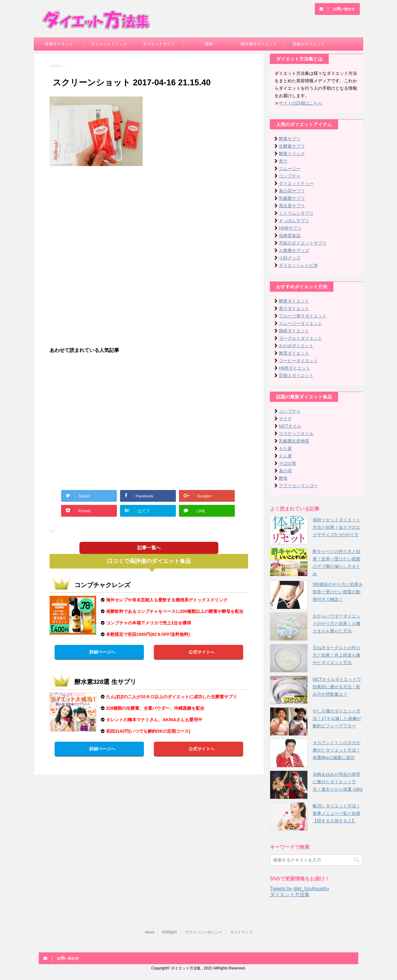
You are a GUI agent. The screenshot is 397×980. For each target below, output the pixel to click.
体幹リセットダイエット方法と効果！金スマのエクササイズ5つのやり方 (337, 527)
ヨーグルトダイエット (301, 338)
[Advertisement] (149, 216)
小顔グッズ (290, 258)
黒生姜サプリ (292, 206)
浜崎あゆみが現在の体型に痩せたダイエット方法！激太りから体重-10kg (338, 782)
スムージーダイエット (301, 323)
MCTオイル (290, 426)
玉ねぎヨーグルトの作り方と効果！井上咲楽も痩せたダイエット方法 (337, 655)
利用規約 (170, 932)
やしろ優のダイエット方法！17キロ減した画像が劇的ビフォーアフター (337, 718)
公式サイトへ (202, 652)
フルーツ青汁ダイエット (303, 316)
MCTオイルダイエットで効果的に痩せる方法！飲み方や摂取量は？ (337, 687)
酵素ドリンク (292, 154)
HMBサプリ (290, 228)
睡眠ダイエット (294, 331)
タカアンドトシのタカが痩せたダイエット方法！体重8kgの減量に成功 (337, 750)
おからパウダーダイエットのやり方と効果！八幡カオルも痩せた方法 (337, 623)
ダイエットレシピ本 (298, 265)
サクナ (285, 419)
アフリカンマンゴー (298, 486)
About (149, 932)
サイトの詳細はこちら (301, 103)
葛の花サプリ (292, 191)
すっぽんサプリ (294, 221)
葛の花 (285, 471)
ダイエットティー (296, 183)
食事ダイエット (59, 44)
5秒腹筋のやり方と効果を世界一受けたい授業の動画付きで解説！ (338, 592)
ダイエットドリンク (109, 44)
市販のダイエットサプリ (303, 243)
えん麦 (285, 456)
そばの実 (288, 463)
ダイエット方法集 (290, 895)
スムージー (290, 169)
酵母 (283, 478)
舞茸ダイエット (294, 353)
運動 (209, 44)
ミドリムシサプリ (296, 213)
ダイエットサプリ (159, 44)
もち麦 (285, 448)
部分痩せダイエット (259, 44)
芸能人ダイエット (309, 44)
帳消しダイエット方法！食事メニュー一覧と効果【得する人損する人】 (337, 813)
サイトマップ (241, 932)
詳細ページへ (102, 652)
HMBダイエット (294, 368)
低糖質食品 (290, 236)
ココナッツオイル (296, 434)
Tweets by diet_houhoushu (299, 889)
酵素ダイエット (294, 301)
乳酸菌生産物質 (294, 441)
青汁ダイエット (294, 308)
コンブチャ (290, 176)
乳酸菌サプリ (292, 198)
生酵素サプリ (292, 146)
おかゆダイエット (296, 346)
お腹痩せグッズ (294, 250)
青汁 (283, 161)
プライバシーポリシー (203, 932)
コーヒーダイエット (298, 361)
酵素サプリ (290, 139)
